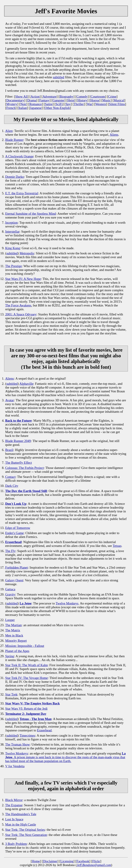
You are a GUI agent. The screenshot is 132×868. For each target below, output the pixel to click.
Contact (10, 477)
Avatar (10, 400)
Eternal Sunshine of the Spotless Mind (31, 214)
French (11, 108)
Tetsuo (117, 546)
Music (107, 100)
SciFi (59, 104)
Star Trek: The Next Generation (26, 835)
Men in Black (14, 635)
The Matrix (13, 630)
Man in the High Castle (21, 824)
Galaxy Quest (14, 580)
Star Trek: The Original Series (25, 830)
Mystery (12, 104)
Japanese (36, 108)
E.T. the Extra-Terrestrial (22, 193)
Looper (10, 620)
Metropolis (27, 253)
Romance (36, 104)
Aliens (114, 135)
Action (35, 96)
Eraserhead (44, 730)
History (82, 100)
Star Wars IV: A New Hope (23, 279)
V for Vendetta (15, 766)
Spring (10, 656)
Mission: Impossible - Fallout (25, 646)
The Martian (13, 625)
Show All (21, 96)
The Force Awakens (18, 305)
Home (36, 861)
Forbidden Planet (16, 567)
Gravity (10, 594)
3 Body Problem (16, 844)
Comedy (82, 96)
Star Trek (11, 694)
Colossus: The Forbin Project (24, 468)
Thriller (79, 104)
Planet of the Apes (17, 651)
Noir (23, 104)
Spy (68, 104)
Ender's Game (14, 533)
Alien (9, 131)
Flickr (96, 861)
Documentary (15, 100)
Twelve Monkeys (67, 603)
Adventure (50, 96)
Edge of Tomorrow (18, 528)
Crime (112, 96)
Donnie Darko (15, 177)
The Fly (10, 551)
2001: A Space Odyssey (21, 314)
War (89, 104)
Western (101, 104)
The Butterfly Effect (18, 463)
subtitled (58, 77)
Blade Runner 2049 (18, 441)
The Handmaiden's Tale (21, 814)
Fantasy (44, 100)
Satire (49, 104)
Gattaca (10, 589)
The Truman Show (17, 744)
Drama (32, 100)
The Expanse (14, 805)
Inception (11, 223)
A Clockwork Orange (19, 156)
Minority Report (16, 641)
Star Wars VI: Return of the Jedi (26, 709)
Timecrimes (27, 735)
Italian (23, 108)
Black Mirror (14, 800)
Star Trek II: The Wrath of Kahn (26, 665)
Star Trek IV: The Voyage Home (26, 678)
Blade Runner (14, 140)
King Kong (13, 248)
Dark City (12, 486)
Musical (119, 100)
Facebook (83, 861)
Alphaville (26, 384)
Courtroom (98, 96)
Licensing (67, 861)
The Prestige (13, 266)
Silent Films (117, 104)
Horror (95, 100)
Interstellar (12, 232)
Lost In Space (14, 819)
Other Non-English (57, 108)
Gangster (59, 100)
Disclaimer (50, 861)
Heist (71, 100)
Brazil (9, 450)
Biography (66, 96)
